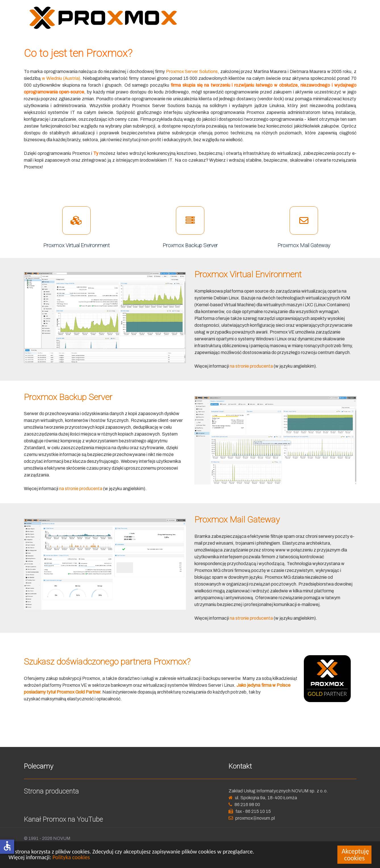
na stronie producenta (251, 366)
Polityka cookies (71, 857)
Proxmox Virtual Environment (76, 245)
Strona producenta (51, 791)
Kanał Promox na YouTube (63, 819)
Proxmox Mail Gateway (304, 245)
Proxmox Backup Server (190, 245)
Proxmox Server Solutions (192, 71)
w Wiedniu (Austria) (61, 78)
